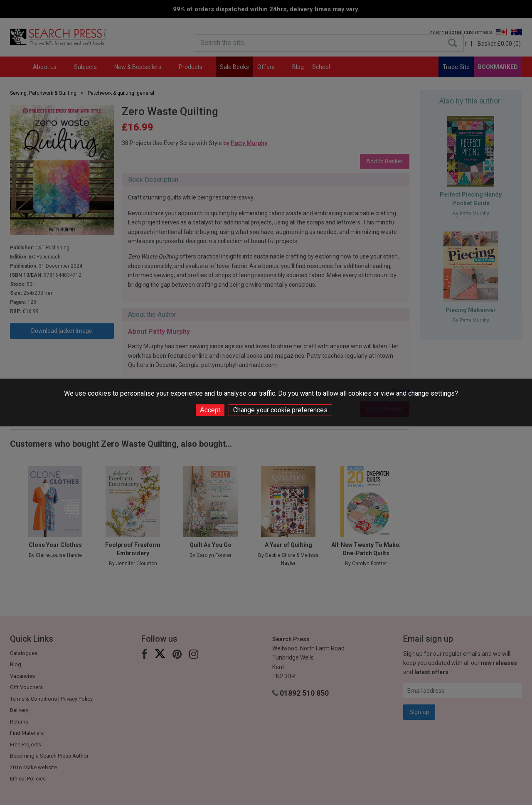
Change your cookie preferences (280, 410)
